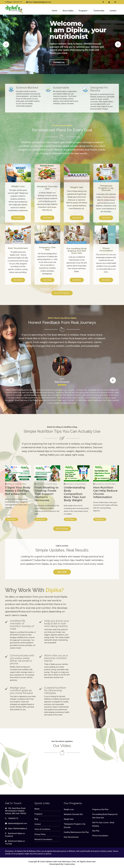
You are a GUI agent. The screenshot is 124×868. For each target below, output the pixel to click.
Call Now (62, 572)
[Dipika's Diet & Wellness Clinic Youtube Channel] (109, 2)
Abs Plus (96, 831)
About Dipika (68, 11)
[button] (6, 44)
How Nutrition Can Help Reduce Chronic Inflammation (105, 492)
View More (18, 218)
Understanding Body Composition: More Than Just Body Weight (75, 494)
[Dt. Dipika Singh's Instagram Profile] (115, 2)
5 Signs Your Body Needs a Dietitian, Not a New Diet (18, 491)
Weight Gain (69, 819)
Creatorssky (69, 864)
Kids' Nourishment (71, 837)
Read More (11, 519)
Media (37, 809)
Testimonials (99, 11)
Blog (36, 819)
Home (54, 11)
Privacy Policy (40, 834)
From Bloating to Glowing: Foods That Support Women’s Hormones (46, 494)
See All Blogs (62, 529)
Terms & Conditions (42, 829)
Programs (83, 11)
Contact (113, 11)
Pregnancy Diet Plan (100, 809)
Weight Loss (69, 809)
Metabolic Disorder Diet (73, 814)
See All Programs (62, 293)
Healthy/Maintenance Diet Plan (76, 832)
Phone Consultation (100, 836)
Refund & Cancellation (43, 839)
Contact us (59, 62)
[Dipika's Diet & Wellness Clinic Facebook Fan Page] (103, 2)
